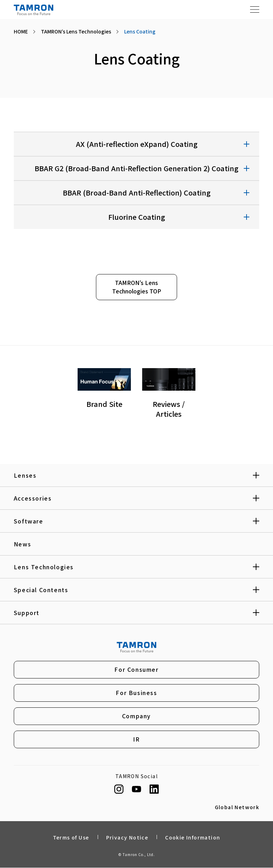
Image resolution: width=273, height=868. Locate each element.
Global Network (237, 807)
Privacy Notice (127, 837)
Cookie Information (193, 837)
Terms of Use (71, 837)
